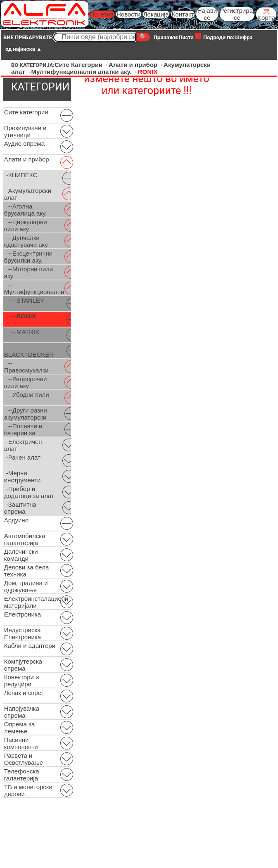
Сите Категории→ (82, 65)
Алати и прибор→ (136, 65)
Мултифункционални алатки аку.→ (85, 72)
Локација (156, 14)
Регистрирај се (237, 14)
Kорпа (266, 14)
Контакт (183, 14)
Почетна (102, 14)
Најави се (207, 14)
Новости (128, 14)
